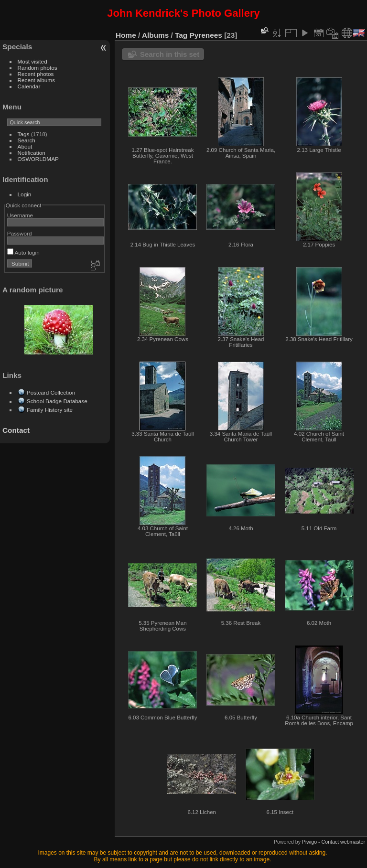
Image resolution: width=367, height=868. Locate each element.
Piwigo (309, 842)
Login (25, 194)
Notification (32, 153)
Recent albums (36, 80)
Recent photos (36, 74)
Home (126, 35)
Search (27, 140)
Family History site (50, 410)
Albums (155, 35)
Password (20, 233)
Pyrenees (206, 35)
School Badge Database (57, 401)
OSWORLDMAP (38, 159)
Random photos (38, 68)
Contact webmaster (343, 842)
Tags (24, 134)
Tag (181, 35)
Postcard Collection (51, 392)
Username (20, 215)
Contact (16, 430)
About (25, 146)
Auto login (23, 252)
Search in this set (170, 54)
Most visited (32, 61)
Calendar (29, 86)
